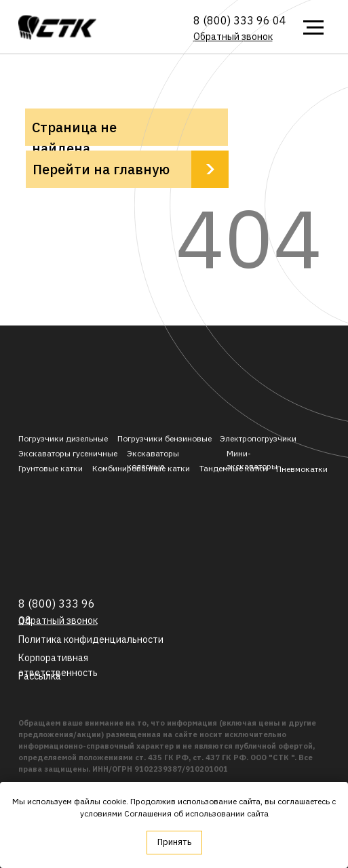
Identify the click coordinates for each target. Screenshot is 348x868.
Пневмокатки (302, 469)
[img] (57, 27)
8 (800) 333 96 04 (240, 20)
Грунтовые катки (51, 468)
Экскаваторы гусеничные (68, 453)
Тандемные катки (233, 468)
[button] (233, 37)
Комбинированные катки (141, 468)
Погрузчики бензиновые (165, 438)
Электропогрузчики (258, 438)
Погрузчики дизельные (63, 438)
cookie (114, 801)
